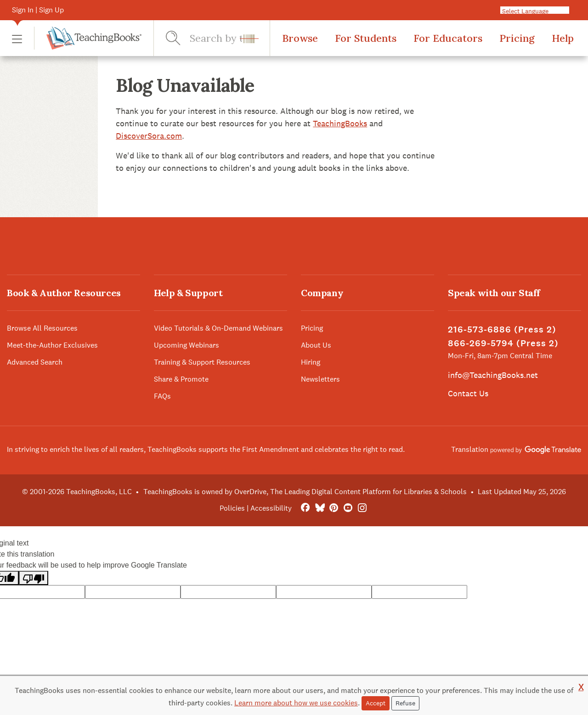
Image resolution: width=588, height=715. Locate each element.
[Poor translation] (34, 578)
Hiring (311, 362)
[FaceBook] (305, 508)
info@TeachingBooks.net (493, 375)
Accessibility (271, 508)
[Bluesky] (319, 508)
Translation (516, 449)
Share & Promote (181, 379)
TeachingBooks (340, 123)
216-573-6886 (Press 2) (502, 329)
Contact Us (468, 393)
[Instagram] (362, 508)
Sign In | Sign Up (38, 10)
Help (563, 38)
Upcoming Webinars (187, 345)
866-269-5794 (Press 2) (503, 343)
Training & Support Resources (202, 362)
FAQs (162, 396)
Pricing (517, 38)
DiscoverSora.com (149, 136)
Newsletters (320, 379)
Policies (232, 508)
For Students (366, 38)
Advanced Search (35, 362)
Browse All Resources (42, 328)
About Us (316, 345)
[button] (17, 38)
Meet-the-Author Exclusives (52, 345)
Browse (300, 38)
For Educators (448, 38)
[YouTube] (348, 508)
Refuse (405, 703)
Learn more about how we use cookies (296, 703)
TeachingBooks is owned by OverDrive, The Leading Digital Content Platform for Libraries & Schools (305, 492)
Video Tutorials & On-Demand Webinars (218, 328)
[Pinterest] (334, 508)
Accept (376, 703)
